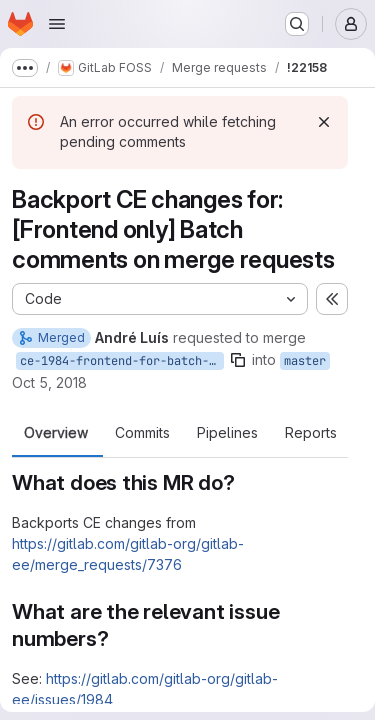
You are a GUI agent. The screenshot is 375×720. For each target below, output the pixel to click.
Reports (311, 433)
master (305, 361)
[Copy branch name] (238, 360)
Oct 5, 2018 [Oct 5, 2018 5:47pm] (49, 382)
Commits (142, 433)
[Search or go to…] (297, 24)
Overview (56, 433)
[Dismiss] (324, 122)
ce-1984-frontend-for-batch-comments (122, 361)
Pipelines (227, 433)
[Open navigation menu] (57, 24)
